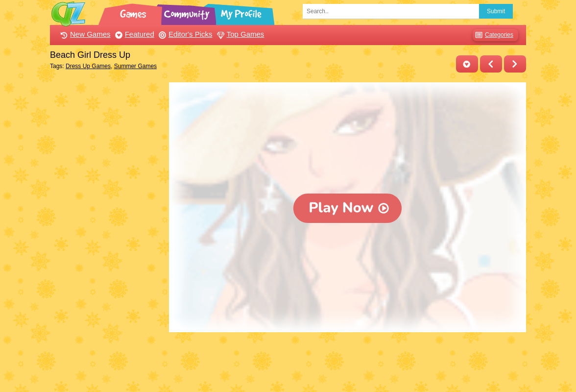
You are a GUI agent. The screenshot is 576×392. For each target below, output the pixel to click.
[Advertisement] (107, 229)
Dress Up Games (88, 66)
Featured (133, 34)
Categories (493, 35)
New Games (84, 34)
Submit (496, 11)
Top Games (240, 34)
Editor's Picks (184, 34)
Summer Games (135, 66)
